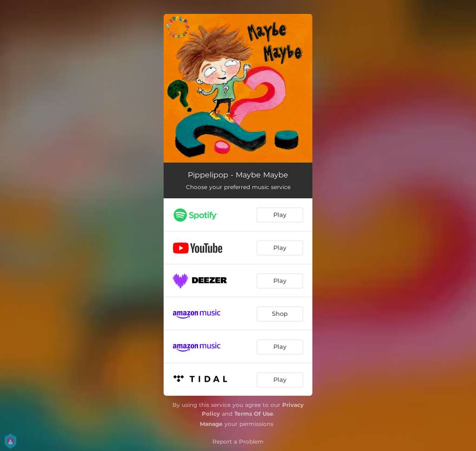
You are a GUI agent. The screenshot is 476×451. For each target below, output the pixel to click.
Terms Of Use (254, 414)
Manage (211, 424)
